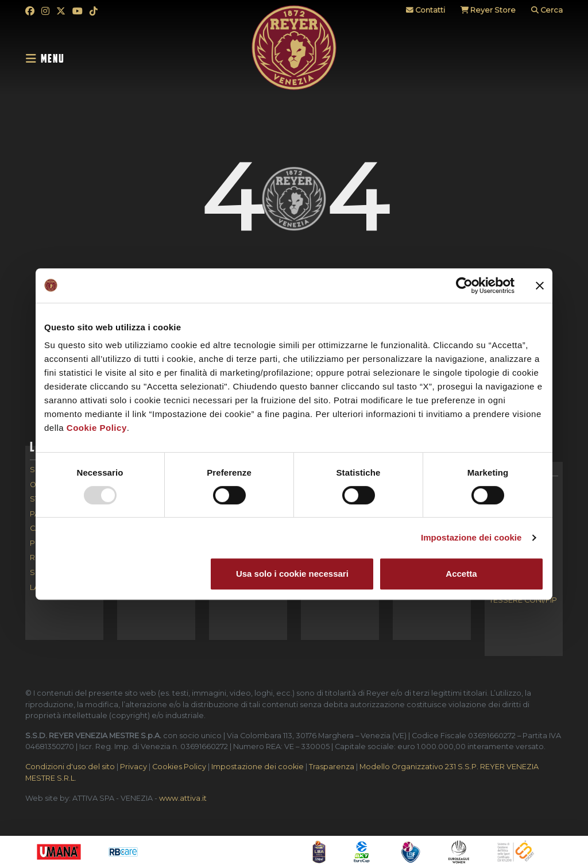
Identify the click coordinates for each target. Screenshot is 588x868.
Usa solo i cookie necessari (292, 574)
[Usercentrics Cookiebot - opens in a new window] (464, 286)
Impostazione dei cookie (471, 537)
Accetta (461, 574)
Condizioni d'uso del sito (70, 767)
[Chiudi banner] (540, 286)
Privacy (134, 767)
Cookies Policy (179, 767)
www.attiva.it (183, 798)
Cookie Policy (97, 428)
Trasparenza (332, 767)
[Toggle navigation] (49, 59)
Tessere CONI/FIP (523, 601)
